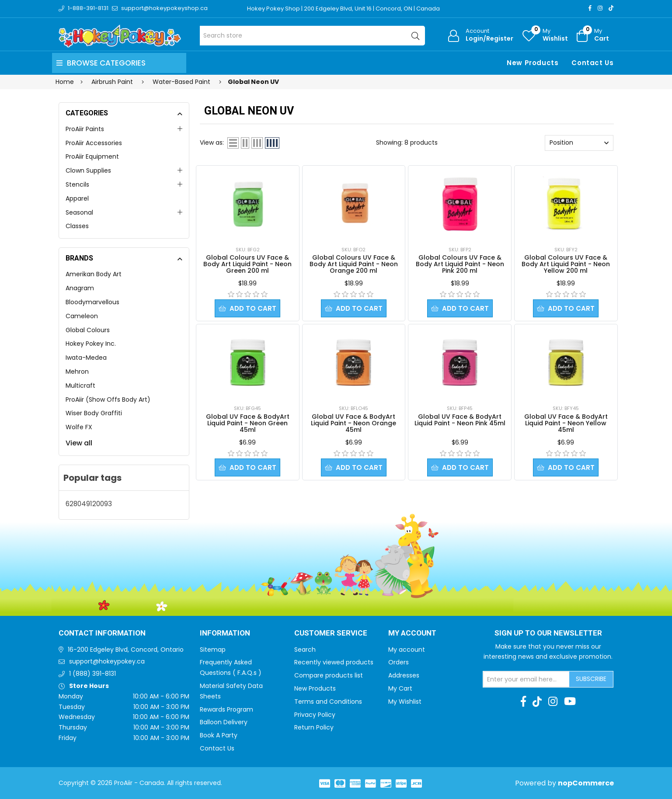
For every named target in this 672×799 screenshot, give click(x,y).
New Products (533, 63)
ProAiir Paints (85, 129)
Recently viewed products (334, 662)
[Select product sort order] (579, 143)
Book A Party (219, 735)
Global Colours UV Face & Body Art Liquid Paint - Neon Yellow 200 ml (566, 264)
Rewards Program (226, 709)
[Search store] (312, 36)
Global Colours (88, 330)
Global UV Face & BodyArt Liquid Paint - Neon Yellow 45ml (566, 423)
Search (305, 650)
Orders (399, 662)
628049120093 (89, 504)
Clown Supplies (88, 170)
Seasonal (79, 212)
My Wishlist (405, 702)
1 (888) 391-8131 (92, 674)
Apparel (77, 198)
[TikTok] (611, 8)
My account (407, 650)
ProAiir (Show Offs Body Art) (108, 399)
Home (65, 82)
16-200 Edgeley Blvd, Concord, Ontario (126, 650)
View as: (212, 142)
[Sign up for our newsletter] (526, 679)
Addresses (404, 675)
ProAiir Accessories (94, 143)
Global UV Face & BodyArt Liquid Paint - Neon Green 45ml (248, 423)
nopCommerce (586, 783)
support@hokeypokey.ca (107, 661)
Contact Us (592, 63)
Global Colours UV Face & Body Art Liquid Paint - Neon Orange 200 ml (354, 264)
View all (79, 443)
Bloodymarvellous (92, 302)
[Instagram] (600, 8)
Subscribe (591, 679)
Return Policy (314, 727)
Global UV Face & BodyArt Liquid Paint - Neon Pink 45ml (460, 420)
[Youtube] (570, 702)
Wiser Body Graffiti (94, 413)
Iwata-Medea (86, 358)
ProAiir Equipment (92, 156)
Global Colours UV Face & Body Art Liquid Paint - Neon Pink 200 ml (460, 264)
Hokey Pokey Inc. (91, 344)
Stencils (77, 184)
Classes (77, 226)
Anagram (80, 288)
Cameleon (82, 316)
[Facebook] (590, 8)
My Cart (400, 688)
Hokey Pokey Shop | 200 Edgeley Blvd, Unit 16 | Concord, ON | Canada (343, 9)
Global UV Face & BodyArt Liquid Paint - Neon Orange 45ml (353, 423)
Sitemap (213, 650)
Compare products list (329, 675)
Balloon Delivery (224, 722)
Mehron (77, 372)
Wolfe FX (79, 427)
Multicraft (80, 386)
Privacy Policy (315, 715)
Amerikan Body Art (94, 274)
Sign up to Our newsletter (548, 633)
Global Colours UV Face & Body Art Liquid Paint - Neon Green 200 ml (247, 264)
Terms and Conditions (328, 702)
